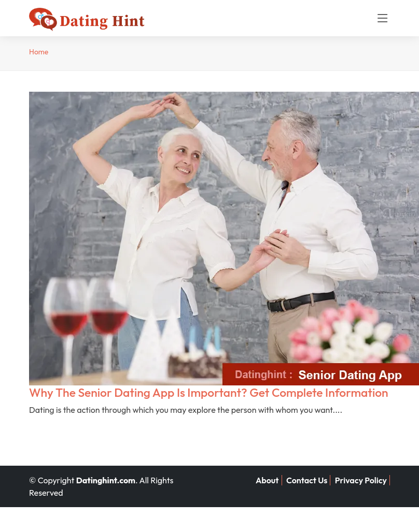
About (267, 480)
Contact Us (307, 480)
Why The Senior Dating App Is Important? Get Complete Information (209, 392)
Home (39, 52)
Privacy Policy (361, 480)
